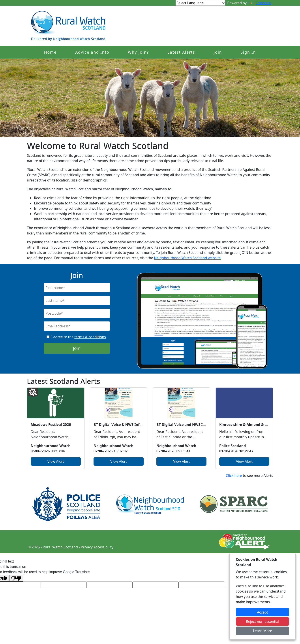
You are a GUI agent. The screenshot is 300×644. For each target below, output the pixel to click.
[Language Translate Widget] (200, 3)
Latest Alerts (181, 52)
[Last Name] (77, 300)
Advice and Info (92, 52)
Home (50, 52)
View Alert (56, 461)
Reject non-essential (263, 621)
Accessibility (103, 547)
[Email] (77, 326)
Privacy (87, 547)
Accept (262, 612)
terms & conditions (90, 337)
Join (218, 52)
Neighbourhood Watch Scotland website (187, 258)
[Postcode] (77, 313)
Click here (234, 476)
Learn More (263, 631)
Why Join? (138, 52)
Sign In (248, 52)
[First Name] (77, 288)
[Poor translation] (16, 578)
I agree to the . (79, 337)
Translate (259, 3)
